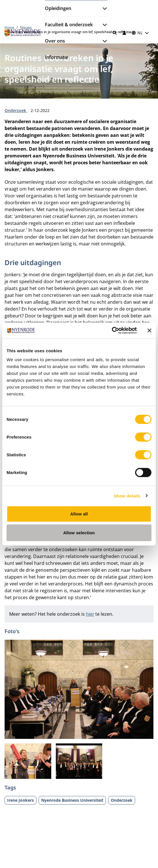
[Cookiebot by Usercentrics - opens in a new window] (112, 331)
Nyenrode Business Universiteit (72, 800)
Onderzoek (16, 110)
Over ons (55, 41)
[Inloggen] (124, 33)
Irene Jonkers (20, 800)
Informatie (57, 57)
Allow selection (79, 532)
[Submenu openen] (102, 8)
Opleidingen (58, 8)
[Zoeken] (115, 33)
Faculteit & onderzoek (69, 25)
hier (90, 614)
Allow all (79, 514)
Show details (127, 496)
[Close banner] (149, 331)
